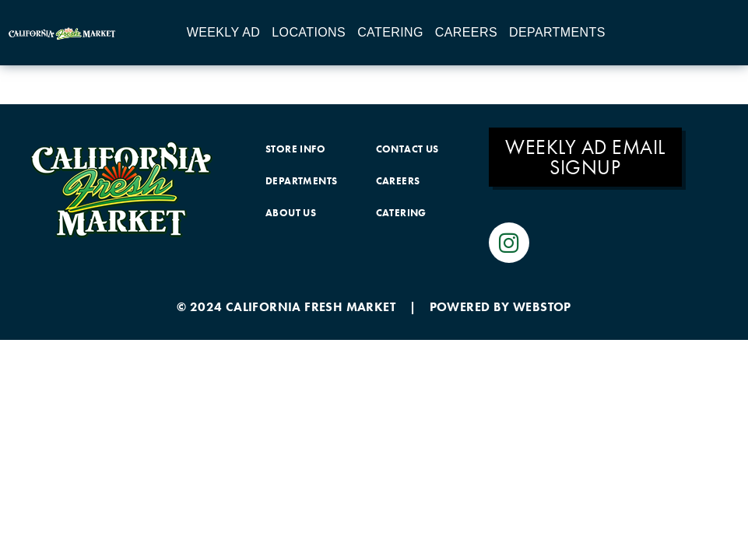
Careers (466, 32)
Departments (557, 32)
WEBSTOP (542, 307)
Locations (309, 32)
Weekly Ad (224, 32)
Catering (390, 32)
